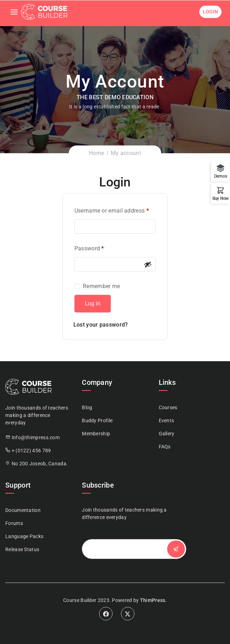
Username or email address (112, 211)
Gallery (167, 434)
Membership (96, 434)
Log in (93, 303)
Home (96, 153)
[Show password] (148, 264)
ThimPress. (153, 600)
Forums (14, 523)
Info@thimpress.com (36, 437)
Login (211, 12)
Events (167, 421)
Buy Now (220, 198)
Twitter (128, 614)
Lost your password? (101, 325)
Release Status (22, 549)
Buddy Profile (97, 421)
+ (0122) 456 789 (31, 451)
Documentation (23, 510)
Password (89, 248)
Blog (87, 407)
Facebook (106, 614)
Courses (168, 407)
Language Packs (24, 536)
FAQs (165, 447)
